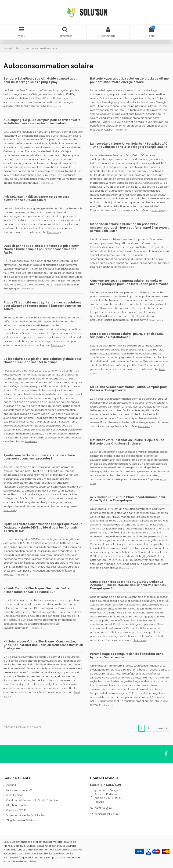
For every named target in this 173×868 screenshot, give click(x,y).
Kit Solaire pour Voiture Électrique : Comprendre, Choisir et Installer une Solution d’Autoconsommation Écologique (43, 645)
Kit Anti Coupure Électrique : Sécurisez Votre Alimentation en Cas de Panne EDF (37, 590)
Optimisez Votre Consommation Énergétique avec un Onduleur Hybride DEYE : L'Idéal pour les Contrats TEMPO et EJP (43, 527)
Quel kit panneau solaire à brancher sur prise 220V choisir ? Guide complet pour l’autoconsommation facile (41, 249)
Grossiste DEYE (16, 810)
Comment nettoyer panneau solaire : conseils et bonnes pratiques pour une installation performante (129, 282)
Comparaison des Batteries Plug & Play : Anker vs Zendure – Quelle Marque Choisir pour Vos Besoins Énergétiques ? (128, 585)
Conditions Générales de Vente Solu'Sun (32, 800)
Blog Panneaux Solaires (21, 820)
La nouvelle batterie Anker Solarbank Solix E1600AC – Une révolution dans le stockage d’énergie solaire (129, 145)
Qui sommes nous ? (19, 790)
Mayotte (42, 853)
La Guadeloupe (59, 853)
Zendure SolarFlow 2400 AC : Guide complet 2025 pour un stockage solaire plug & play (40, 80)
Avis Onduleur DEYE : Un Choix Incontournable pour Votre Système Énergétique (128, 499)
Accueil (11, 785)
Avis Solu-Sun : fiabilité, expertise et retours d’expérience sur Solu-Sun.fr (36, 198)
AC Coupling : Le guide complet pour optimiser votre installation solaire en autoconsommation (42, 122)
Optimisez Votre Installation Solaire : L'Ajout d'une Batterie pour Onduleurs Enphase (127, 442)
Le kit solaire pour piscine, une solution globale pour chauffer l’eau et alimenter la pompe (42, 361)
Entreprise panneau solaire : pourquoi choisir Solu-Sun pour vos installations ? (128, 336)
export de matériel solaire (20, 861)
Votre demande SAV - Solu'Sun (26, 815)
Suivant (161, 728)
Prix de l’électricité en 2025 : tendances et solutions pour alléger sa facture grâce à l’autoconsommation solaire (42, 306)
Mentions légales (17, 805)
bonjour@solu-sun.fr (107, 814)
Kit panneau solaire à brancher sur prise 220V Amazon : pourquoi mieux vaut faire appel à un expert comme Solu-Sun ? (129, 228)
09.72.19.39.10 (103, 808)
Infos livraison (15, 795)
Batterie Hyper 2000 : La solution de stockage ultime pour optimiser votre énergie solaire (129, 80)
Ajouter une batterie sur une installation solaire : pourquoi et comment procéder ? (40, 457)
